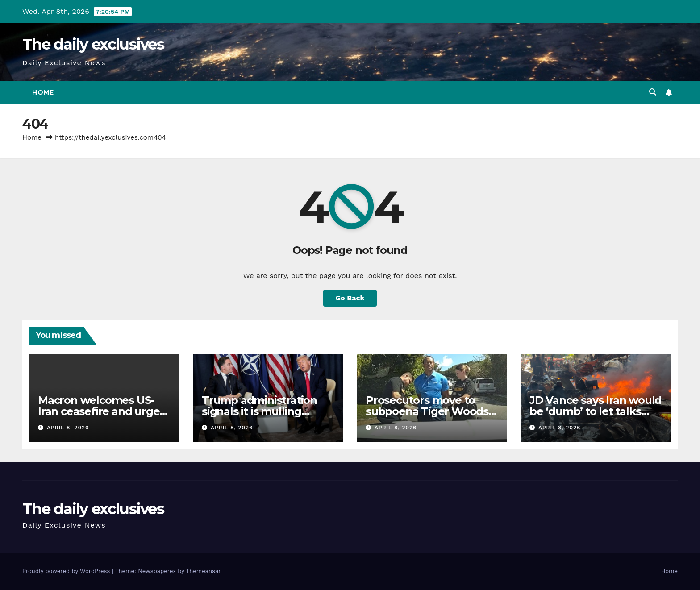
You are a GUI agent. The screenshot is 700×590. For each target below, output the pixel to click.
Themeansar (203, 571)
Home (43, 92)
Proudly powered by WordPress (67, 571)
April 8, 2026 (68, 428)
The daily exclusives (93, 44)
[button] (653, 92)
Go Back (350, 298)
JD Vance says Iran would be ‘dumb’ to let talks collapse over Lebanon (596, 411)
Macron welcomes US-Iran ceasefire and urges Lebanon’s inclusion (101, 411)
